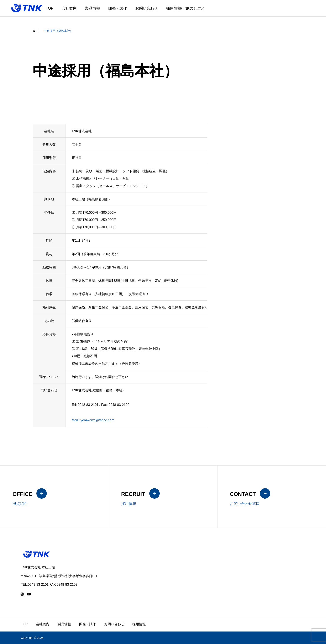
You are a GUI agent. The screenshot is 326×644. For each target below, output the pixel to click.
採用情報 (139, 624)
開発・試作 (118, 8)
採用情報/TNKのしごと (185, 8)
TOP (50, 8)
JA (304, 11)
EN (309, 11)
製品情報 (93, 8)
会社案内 (69, 8)
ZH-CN (318, 11)
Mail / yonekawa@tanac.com (93, 420)
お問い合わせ (147, 8)
